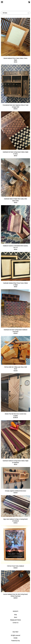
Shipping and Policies (15, 620)
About (16, 617)
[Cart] (29, 2)
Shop (15, 615)
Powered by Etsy (16, 641)
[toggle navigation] (2, 2)
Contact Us (15, 623)
